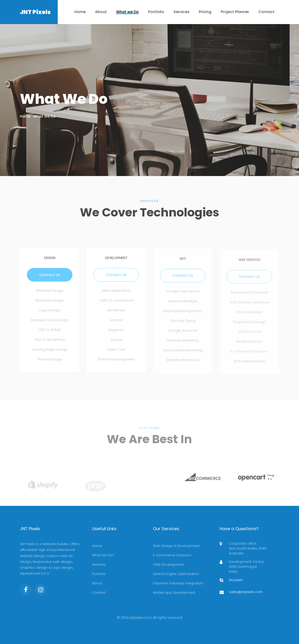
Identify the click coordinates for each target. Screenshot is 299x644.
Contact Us (50, 277)
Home (80, 12)
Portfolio (156, 12)
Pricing (205, 12)
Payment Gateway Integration (178, 583)
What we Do (127, 12)
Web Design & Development (176, 546)
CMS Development (168, 565)
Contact (266, 12)
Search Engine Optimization (176, 574)
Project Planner (235, 12)
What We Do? (103, 555)
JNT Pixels (35, 12)
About (101, 12)
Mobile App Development (174, 593)
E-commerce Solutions (172, 555)
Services (182, 12)
